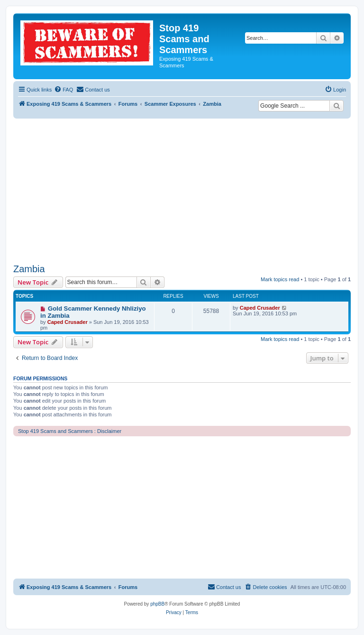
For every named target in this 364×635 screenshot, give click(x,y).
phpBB (157, 604)
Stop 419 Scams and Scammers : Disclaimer (70, 431)
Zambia (29, 269)
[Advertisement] (182, 190)
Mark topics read (280, 279)
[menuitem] (64, 90)
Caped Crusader (68, 322)
